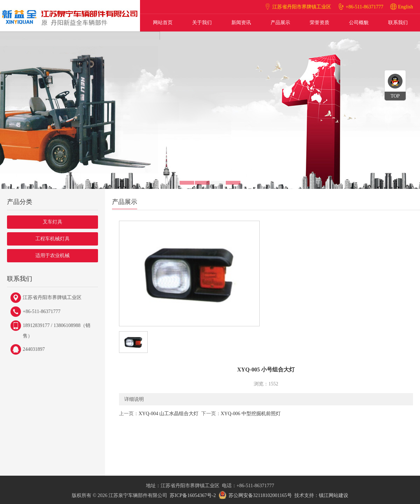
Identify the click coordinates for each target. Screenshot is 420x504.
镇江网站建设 (334, 495)
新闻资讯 (241, 23)
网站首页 (163, 23)
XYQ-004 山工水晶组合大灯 (169, 414)
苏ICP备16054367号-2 (193, 495)
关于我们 (202, 23)
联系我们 (398, 23)
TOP (395, 96)
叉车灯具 (52, 222)
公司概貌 (359, 23)
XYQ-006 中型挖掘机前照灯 (251, 414)
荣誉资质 (320, 23)
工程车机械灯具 (52, 239)
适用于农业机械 (52, 255)
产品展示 (280, 23)
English (405, 7)
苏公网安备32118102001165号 (260, 495)
